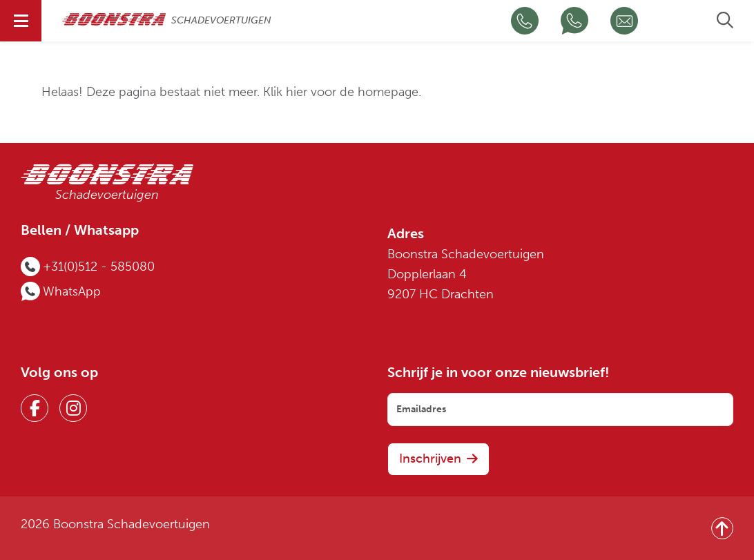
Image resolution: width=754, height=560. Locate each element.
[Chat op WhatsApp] (574, 21)
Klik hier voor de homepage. (342, 92)
